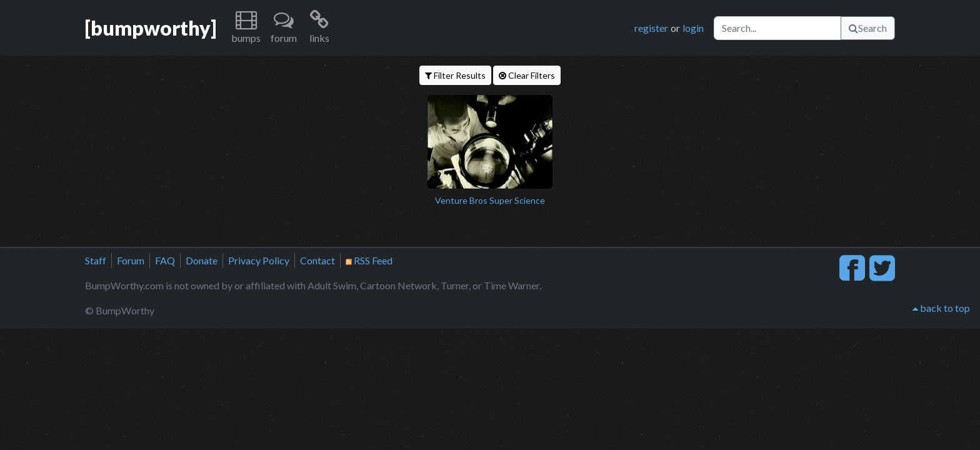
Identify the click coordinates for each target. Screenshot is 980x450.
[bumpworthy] (151, 28)
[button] (246, 28)
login (693, 28)
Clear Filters (527, 75)
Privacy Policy (259, 260)
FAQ (165, 260)
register (651, 28)
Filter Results (455, 75)
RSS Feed (369, 260)
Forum (131, 260)
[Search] (777, 28)
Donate (202, 260)
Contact (317, 260)
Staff (96, 260)
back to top (941, 308)
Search (868, 28)
